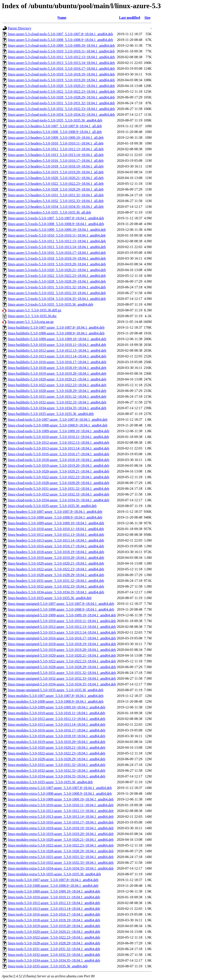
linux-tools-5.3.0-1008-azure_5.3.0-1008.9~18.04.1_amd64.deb (53, 886)
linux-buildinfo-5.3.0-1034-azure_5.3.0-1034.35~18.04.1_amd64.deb (57, 408)
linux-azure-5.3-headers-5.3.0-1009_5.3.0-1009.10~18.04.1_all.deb (56, 138)
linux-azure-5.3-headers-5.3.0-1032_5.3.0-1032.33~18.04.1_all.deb (56, 201)
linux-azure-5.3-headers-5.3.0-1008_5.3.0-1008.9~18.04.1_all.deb (55, 132)
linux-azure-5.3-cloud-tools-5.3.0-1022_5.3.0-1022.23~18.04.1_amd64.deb (61, 92)
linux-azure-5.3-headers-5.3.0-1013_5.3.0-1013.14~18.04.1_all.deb (56, 155)
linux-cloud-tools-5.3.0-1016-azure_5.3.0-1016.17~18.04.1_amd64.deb (58, 454)
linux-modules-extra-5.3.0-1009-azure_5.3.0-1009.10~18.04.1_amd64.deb (61, 799)
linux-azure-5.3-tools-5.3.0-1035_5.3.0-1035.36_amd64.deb (50, 304)
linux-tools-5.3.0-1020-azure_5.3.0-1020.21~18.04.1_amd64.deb (54, 932)
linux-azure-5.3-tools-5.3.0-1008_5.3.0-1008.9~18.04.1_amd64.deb (56, 224)
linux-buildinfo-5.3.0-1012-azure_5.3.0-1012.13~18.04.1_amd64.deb (57, 350)
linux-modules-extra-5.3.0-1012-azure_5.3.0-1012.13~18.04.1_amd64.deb (61, 811)
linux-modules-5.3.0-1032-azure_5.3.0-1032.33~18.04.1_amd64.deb (57, 771)
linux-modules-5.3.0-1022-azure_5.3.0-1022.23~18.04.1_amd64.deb (57, 753)
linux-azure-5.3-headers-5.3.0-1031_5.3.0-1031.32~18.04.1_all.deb (56, 195)
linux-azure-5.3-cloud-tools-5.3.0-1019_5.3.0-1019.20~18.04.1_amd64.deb (61, 80)
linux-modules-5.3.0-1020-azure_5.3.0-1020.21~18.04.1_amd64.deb (57, 748)
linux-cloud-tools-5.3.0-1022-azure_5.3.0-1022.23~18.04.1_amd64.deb (58, 477)
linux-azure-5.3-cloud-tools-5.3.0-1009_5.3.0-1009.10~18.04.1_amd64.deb (61, 45)
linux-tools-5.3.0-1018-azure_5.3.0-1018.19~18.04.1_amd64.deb (54, 920)
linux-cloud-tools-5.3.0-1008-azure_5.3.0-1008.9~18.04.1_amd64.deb (58, 425)
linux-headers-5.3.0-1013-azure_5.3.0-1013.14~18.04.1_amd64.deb (56, 540)
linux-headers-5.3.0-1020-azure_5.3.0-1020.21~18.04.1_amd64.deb (56, 563)
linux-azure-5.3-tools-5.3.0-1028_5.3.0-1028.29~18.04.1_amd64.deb (57, 281)
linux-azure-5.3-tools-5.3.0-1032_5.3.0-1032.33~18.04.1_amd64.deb (57, 293)
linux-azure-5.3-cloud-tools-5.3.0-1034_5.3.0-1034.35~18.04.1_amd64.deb (61, 115)
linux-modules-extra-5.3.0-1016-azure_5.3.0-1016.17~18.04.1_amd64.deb (61, 822)
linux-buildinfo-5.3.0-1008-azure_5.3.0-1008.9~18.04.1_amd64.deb (56, 333)
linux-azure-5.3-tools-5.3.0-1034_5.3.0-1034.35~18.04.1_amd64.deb (57, 299)
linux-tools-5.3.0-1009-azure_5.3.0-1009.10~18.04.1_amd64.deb (54, 891)
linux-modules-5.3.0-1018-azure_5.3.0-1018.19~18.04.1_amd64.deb (57, 736)
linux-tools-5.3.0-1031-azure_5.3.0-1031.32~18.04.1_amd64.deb (54, 949)
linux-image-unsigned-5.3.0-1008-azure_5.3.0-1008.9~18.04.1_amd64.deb (61, 609)
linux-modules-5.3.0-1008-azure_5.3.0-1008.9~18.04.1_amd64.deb (56, 701)
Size (147, 18)
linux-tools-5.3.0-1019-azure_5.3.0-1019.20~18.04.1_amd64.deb (54, 926)
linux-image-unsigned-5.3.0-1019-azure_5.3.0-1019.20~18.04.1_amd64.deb (62, 650)
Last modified (130, 18)
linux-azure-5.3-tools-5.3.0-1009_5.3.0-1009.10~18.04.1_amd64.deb (57, 230)
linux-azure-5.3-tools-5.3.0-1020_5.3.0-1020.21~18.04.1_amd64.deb (57, 270)
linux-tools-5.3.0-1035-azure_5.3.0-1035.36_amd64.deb (48, 966)
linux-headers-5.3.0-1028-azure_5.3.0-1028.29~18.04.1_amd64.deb (56, 575)
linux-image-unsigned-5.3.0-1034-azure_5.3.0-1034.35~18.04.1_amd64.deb (62, 684)
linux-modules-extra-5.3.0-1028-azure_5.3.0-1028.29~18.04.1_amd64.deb (61, 851)
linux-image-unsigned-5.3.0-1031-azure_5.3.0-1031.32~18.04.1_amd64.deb (62, 673)
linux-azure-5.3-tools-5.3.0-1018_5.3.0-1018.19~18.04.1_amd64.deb (57, 258)
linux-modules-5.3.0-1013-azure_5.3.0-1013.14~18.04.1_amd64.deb (57, 724)
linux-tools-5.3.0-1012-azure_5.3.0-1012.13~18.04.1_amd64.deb (54, 903)
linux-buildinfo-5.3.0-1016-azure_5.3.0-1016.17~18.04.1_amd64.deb (57, 362)
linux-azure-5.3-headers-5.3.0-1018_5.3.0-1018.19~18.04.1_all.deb (56, 166)
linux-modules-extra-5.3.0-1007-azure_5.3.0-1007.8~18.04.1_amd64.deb (60, 788)
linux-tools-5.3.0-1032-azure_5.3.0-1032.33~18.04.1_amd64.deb (54, 955)
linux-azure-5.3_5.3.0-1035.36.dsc (32, 316)
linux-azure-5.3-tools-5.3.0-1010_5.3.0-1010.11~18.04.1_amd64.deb (57, 235)
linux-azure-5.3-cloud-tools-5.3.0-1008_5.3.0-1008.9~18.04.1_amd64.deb (60, 40)
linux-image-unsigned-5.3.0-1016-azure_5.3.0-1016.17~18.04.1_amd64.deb (62, 638)
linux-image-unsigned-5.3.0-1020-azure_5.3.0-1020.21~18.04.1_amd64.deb (62, 655)
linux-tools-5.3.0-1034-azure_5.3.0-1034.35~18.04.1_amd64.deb (54, 960)
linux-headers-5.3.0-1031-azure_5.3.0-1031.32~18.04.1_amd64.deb (56, 581)
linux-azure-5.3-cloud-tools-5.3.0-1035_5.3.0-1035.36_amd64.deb (55, 120)
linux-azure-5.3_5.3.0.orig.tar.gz (31, 322)
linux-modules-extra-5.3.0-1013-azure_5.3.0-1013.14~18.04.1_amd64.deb (61, 817)
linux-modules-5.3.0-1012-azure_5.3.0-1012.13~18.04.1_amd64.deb (57, 719)
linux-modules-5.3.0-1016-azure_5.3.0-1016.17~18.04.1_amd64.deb (57, 730)
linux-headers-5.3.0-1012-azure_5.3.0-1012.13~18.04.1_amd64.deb (56, 535)
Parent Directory (20, 28)
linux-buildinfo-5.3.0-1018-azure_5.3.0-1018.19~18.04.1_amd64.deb (57, 368)
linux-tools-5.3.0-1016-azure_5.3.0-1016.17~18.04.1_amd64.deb (54, 914)
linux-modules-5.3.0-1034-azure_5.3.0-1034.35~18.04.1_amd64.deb (57, 776)
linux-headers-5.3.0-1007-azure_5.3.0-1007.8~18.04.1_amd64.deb (55, 512)
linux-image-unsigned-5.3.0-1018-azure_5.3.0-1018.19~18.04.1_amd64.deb (62, 644)
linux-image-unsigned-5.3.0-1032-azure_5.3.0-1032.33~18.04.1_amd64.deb (62, 678)
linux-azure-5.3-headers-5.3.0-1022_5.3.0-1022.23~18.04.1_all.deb (56, 184)
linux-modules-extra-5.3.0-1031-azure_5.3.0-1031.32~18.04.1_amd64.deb (61, 857)
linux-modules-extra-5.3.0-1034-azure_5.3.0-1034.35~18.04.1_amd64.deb (61, 868)
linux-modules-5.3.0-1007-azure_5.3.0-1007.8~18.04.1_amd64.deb (56, 696)
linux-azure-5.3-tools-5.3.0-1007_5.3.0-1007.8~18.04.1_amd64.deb (56, 218)
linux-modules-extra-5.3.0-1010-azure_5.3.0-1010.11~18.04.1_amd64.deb (61, 805)
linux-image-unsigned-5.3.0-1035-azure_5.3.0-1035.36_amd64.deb (56, 690)
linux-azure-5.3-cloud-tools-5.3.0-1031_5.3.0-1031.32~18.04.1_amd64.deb (61, 103)
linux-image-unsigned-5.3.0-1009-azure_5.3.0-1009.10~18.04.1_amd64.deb (62, 615)
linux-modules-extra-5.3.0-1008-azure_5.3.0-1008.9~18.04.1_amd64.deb (60, 794)
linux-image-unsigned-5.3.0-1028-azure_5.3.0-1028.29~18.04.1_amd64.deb (62, 667)
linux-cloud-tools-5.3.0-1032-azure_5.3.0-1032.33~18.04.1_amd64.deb (58, 494)
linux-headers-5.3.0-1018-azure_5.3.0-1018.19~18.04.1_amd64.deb (56, 552)
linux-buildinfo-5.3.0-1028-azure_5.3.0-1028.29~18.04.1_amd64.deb (57, 391)
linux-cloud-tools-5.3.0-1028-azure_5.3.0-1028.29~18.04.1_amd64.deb (58, 483)
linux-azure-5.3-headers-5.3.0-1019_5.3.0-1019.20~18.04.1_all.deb (56, 172)
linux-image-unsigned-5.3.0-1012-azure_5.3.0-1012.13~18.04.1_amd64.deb (62, 627)
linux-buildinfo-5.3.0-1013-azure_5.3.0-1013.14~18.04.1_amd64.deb (57, 356)
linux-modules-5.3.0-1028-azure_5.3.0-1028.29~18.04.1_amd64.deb (57, 759)
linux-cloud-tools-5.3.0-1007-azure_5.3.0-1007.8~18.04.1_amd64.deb (58, 420)
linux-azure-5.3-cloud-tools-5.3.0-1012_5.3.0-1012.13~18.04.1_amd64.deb (61, 57)
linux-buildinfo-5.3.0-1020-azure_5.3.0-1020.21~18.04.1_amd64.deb (57, 379)
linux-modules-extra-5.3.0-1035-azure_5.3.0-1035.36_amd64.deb (54, 874)
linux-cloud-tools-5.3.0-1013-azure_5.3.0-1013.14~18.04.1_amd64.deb (58, 448)
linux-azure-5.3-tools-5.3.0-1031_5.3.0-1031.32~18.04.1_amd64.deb (57, 287)
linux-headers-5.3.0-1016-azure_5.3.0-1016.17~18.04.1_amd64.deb (56, 546)
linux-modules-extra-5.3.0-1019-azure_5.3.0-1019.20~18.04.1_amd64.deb (61, 834)
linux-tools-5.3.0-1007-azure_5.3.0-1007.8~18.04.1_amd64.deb (53, 880)
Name (62, 18)
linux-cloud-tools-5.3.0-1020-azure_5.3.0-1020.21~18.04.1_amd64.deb (58, 471)
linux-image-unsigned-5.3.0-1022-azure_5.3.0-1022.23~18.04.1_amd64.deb (62, 661)
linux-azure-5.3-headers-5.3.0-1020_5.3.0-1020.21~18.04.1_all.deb (56, 178)
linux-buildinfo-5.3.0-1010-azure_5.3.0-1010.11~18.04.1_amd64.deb (57, 345)
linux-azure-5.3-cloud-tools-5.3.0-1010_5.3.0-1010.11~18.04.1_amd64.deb (61, 51)
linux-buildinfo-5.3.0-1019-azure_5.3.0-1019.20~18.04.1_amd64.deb (57, 373)
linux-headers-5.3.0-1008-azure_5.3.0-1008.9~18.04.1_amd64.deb (55, 517)
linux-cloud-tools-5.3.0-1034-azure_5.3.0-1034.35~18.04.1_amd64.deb (58, 500)
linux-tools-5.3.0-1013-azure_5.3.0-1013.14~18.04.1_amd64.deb (54, 909)
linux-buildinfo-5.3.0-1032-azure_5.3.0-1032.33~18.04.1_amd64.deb (57, 402)
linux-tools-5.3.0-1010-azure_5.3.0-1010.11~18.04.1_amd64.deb (54, 897)
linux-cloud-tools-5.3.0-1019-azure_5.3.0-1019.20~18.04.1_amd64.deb (58, 466)
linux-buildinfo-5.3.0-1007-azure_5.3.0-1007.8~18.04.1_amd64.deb (56, 327)
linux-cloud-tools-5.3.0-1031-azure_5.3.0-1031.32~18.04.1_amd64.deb (58, 489)
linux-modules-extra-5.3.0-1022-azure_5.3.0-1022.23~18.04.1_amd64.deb (61, 845)
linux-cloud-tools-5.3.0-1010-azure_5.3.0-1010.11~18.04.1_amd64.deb (58, 437)
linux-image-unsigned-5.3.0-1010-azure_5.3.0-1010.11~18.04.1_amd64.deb (62, 621)
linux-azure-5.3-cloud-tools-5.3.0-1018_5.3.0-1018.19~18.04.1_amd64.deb (61, 74)
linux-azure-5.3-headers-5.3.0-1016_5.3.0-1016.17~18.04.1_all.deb (56, 161)
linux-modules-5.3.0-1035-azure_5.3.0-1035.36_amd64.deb (50, 782)
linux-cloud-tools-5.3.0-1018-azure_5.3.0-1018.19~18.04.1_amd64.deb (58, 460)
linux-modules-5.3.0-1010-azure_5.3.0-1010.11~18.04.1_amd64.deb (56, 713)
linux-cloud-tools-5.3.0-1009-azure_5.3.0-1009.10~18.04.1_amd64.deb (58, 431)
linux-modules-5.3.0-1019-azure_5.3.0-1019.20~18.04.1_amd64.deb (57, 742)
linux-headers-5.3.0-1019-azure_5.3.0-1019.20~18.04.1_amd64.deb (56, 558)
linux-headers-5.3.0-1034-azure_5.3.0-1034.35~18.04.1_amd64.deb (56, 592)
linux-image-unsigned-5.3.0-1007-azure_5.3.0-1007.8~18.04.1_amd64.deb (61, 604)
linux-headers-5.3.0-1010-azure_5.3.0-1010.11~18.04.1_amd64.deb (56, 529)
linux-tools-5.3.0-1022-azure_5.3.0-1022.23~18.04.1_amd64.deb (54, 937)
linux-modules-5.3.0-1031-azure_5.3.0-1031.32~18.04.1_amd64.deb (57, 765)
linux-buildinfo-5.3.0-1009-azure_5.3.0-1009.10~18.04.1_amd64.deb (57, 339)
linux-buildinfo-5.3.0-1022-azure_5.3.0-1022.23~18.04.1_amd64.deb (57, 385)
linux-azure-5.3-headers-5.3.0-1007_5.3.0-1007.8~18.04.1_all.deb (55, 126)
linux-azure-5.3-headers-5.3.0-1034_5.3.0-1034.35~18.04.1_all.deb (56, 207)
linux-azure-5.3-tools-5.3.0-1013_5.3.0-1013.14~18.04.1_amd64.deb (57, 247)
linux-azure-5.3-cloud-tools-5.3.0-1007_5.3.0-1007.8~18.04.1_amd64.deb (60, 34)
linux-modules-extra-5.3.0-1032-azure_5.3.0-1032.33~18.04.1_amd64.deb (61, 863)
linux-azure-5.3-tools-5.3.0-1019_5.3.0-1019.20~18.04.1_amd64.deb (57, 264)
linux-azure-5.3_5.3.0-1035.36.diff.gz (34, 310)
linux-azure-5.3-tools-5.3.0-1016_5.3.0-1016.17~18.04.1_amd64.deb (57, 253)
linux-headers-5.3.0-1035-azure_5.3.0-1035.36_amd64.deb (50, 598)
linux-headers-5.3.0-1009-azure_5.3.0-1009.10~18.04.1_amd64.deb (56, 523)
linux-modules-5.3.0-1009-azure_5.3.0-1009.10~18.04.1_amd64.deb (57, 707)
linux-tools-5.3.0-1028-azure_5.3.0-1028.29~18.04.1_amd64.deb (54, 943)
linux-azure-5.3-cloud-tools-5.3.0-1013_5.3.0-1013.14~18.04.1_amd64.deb (61, 63)
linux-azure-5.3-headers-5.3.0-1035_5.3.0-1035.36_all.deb (49, 212)
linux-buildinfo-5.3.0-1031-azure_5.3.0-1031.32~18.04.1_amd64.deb (57, 396)
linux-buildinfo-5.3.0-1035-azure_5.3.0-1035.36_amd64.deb (51, 414)
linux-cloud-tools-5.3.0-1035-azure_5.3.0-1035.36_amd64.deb (52, 506)
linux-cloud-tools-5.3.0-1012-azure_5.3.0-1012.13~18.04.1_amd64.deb (58, 443)
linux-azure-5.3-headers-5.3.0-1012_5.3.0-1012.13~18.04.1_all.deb (56, 149)
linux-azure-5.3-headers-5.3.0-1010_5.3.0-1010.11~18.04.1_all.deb (56, 143)
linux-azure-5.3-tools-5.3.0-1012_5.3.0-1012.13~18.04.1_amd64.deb (57, 241)
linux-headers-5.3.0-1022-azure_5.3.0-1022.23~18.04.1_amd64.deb (56, 569)
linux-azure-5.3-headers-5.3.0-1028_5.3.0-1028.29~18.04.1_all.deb (56, 189)
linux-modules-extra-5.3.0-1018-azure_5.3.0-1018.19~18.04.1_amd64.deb (61, 828)
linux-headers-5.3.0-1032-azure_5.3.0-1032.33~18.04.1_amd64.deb (56, 586)
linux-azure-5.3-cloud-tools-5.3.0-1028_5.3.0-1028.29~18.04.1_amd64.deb (61, 97)
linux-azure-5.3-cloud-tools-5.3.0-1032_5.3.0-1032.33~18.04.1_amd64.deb (61, 109)
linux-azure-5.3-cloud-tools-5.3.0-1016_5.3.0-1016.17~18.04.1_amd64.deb (61, 68)
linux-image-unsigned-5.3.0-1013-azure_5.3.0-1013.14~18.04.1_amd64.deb (62, 632)
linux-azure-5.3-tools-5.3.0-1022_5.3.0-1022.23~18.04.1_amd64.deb (57, 276)
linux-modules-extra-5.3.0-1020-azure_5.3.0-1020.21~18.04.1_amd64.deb (61, 840)
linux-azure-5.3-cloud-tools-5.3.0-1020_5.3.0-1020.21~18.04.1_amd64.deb (61, 86)
